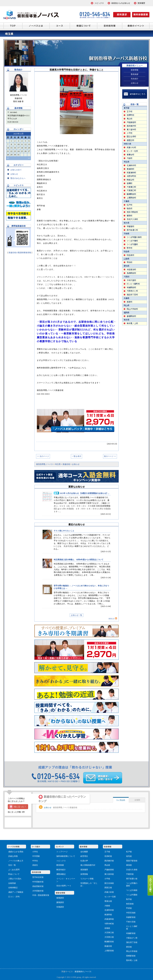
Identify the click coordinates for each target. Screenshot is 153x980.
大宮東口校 (109, 933)
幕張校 (129, 865)
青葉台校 (108, 901)
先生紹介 (135, 79)
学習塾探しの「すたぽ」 (89, 885)
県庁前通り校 (132, 879)
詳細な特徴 (13, 856)
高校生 (35, 865)
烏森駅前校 (131, 917)
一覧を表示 (76, 456)
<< (8, 158)
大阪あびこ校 (132, 938)
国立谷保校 (109, 883)
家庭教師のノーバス (83, 972)
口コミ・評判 (14, 897)
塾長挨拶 (135, 74)
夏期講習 (60, 902)
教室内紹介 (61, 870)
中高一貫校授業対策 (41, 895)
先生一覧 (12, 865)
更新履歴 (84, 870)
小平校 (107, 879)
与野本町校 (109, 924)
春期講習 (60, 898)
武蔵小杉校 (109, 892)
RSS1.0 (113, 619)
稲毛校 (129, 856)
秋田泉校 (130, 904)
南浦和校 (108, 915)
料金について (14, 874)
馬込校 (107, 865)
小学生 (35, 852)
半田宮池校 (131, 913)
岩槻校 (107, 928)
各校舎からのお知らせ (121, 3)
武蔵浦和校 (109, 919)
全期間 (137, 800)
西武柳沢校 (109, 861)
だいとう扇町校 (132, 928)
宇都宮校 (130, 874)
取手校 (129, 899)
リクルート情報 (87, 879)
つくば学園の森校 (132, 885)
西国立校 (108, 888)
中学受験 (36, 856)
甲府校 (129, 908)
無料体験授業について (66, 856)
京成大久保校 (132, 870)
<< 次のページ (43, 456)
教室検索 (60, 865)
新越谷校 (108, 946)
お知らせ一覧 (76, 615)
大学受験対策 (38, 891)
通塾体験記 (61, 874)
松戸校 (129, 852)
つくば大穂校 (132, 890)
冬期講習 (60, 907)
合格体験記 (13, 888)
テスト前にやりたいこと (64, 531)
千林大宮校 (131, 922)
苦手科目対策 (38, 877)
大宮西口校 (109, 937)
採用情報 (84, 874)
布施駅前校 (131, 933)
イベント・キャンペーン (66, 880)
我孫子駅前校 (132, 861)
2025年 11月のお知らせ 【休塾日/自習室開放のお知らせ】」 (85, 493)
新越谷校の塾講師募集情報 (20, 253)
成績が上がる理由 (16, 852)
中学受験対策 (38, 882)
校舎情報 (135, 70)
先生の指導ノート (64, 886)
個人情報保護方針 (88, 865)
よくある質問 (14, 870)
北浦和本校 (109, 910)
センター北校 (110, 897)
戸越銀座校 (109, 870)
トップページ (62, 852)
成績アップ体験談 (16, 892)
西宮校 (129, 947)
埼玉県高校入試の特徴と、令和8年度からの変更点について (79, 560)
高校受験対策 (38, 886)
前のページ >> (110, 456)
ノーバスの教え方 (16, 861)
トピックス (61, 861)
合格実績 (12, 883)
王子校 (107, 852)
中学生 (35, 861)
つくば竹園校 (132, 895)
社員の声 (84, 861)
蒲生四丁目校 (132, 942)
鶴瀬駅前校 (109, 942)
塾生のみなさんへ (16, 178)
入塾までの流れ (15, 879)
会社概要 (84, 852)
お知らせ (13, 174)
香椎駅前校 (131, 956)
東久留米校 (109, 874)
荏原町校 (108, 856)
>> (29, 158)
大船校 (107, 906)
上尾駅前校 (109, 951)
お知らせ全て (15, 170)
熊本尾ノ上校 (132, 960)
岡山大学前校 (132, 951)
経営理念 (84, 856)
